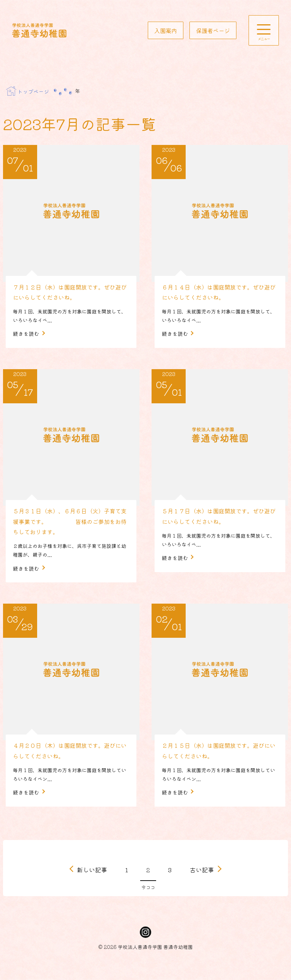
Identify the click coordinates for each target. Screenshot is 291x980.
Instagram (145, 942)
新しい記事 (92, 879)
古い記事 (202, 879)
